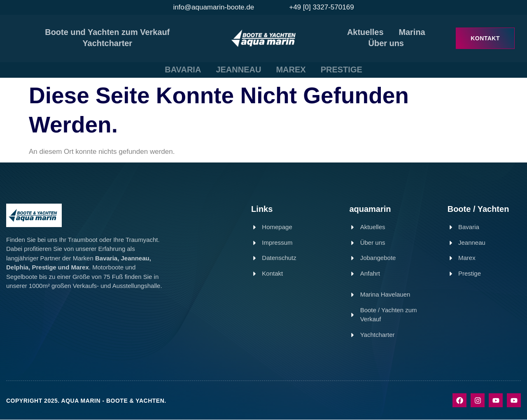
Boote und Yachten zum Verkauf (107, 32)
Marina (412, 32)
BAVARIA (183, 70)
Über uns (386, 44)
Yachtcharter (107, 44)
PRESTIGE (342, 70)
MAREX (291, 70)
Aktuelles (365, 32)
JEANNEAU (238, 70)
